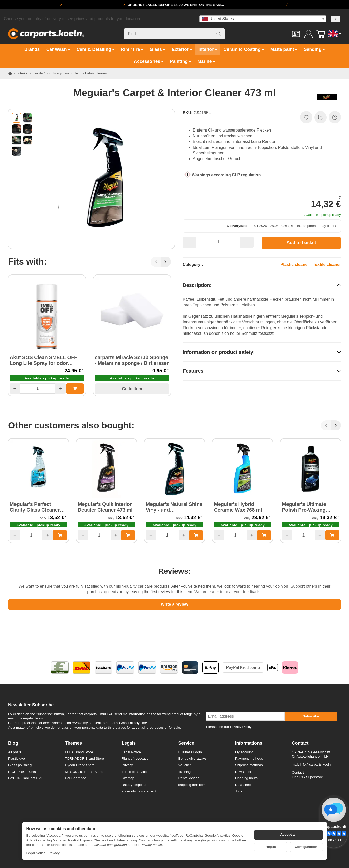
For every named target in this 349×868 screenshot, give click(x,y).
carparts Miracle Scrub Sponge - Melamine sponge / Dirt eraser (132, 360)
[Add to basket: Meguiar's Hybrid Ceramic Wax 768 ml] (264, 535)
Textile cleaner (327, 264)
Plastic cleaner (295, 264)
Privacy (54, 853)
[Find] (174, 34)
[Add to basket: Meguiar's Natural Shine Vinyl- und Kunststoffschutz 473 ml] (196, 535)
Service (186, 743)
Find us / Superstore (307, 777)
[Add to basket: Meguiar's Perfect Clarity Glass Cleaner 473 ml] (60, 535)
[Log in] (308, 34)
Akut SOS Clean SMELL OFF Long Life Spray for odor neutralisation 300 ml (43, 360)
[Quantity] (37, 388)
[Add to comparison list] (321, 117)
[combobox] (263, 19)
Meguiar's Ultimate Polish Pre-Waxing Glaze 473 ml (304, 507)
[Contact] (296, 34)
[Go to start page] (46, 34)
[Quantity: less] (15, 388)
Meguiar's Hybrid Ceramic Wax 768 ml (238, 507)
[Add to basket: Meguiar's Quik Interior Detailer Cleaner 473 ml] (128, 535)
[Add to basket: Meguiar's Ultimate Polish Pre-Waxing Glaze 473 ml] (332, 535)
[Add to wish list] (306, 117)
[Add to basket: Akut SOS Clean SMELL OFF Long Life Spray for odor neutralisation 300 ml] (75, 388)
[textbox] (263, 19)
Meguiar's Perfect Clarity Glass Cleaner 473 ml (35, 507)
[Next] (166, 262)
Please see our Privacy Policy (229, 727)
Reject (271, 847)
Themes (73, 743)
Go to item (132, 389)
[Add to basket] (301, 243)
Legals (129, 743)
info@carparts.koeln (315, 765)
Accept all (288, 835)
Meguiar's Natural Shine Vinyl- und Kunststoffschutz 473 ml (174, 507)
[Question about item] (335, 117)
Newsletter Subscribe (31, 705)
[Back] (156, 262)
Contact (300, 743)
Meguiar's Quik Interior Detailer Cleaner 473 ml (105, 507)
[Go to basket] (321, 34)
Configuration (306, 847)
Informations (249, 743)
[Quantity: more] (60, 388)
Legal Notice (36, 853)
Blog (13, 743)
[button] (17, 118)
